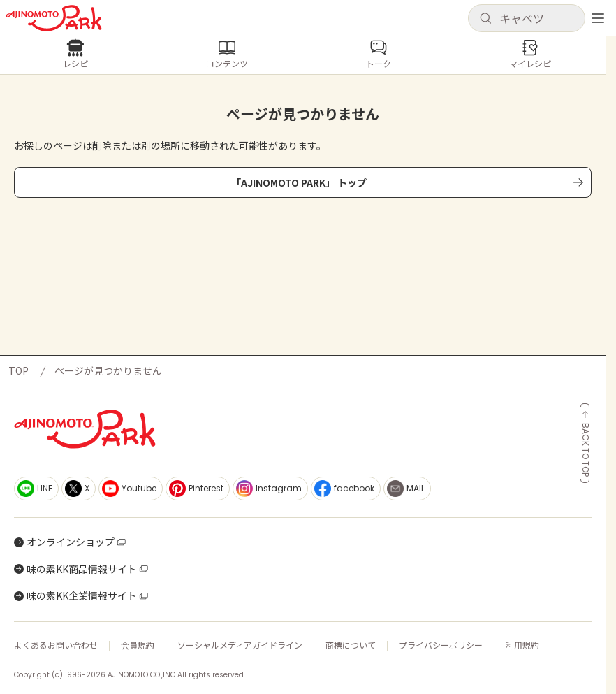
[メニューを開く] (598, 18)
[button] (527, 18)
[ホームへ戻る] (54, 18)
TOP (19, 370)
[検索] (485, 19)
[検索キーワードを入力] (538, 18)
